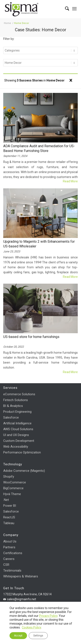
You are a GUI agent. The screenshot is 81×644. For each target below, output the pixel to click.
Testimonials (12, 571)
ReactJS (9, 517)
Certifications (13, 553)
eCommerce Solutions (19, 394)
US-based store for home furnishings (31, 337)
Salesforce (11, 417)
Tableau (9, 523)
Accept (18, 636)
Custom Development (19, 441)
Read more (70, 181)
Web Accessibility (16, 447)
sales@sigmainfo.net (22, 599)
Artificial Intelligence (17, 423)
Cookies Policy (31, 627)
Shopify (9, 477)
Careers (9, 559)
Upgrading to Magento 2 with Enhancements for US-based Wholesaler (39, 244)
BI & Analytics (13, 406)
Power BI (10, 506)
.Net (6, 500)
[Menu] (74, 9)
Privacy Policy (48, 616)
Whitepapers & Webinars (21, 576)
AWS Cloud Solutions (18, 429)
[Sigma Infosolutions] (33, 9)
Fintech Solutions (16, 400)
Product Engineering (17, 412)
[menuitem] (65, 9)
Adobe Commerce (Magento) (24, 471)
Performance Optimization (22, 452)
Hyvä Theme (12, 494)
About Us (10, 541)
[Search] (65, 9)
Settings (38, 636)
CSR (6, 565)
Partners (9, 547)
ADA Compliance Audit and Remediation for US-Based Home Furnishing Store (39, 148)
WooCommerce (15, 482)
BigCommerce (13, 488)
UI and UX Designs (16, 435)
